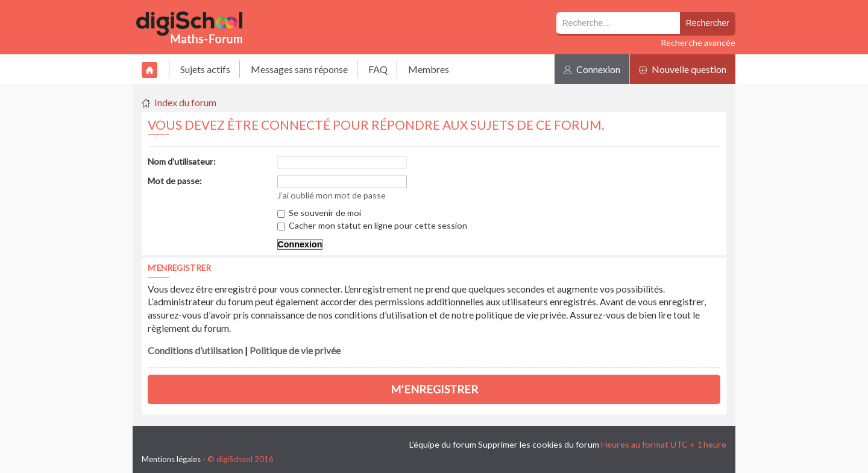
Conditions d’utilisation (195, 351)
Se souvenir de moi (319, 213)
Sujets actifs (205, 69)
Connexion (592, 69)
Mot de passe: (175, 181)
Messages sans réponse (299, 69)
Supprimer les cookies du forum (539, 444)
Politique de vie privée (295, 351)
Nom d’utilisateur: (182, 161)
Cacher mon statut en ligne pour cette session (372, 225)
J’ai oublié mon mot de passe (332, 195)
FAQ (378, 69)
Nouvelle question (683, 69)
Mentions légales (171, 459)
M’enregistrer (434, 389)
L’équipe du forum (443, 444)
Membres (429, 69)
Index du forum (185, 102)
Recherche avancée (698, 43)
